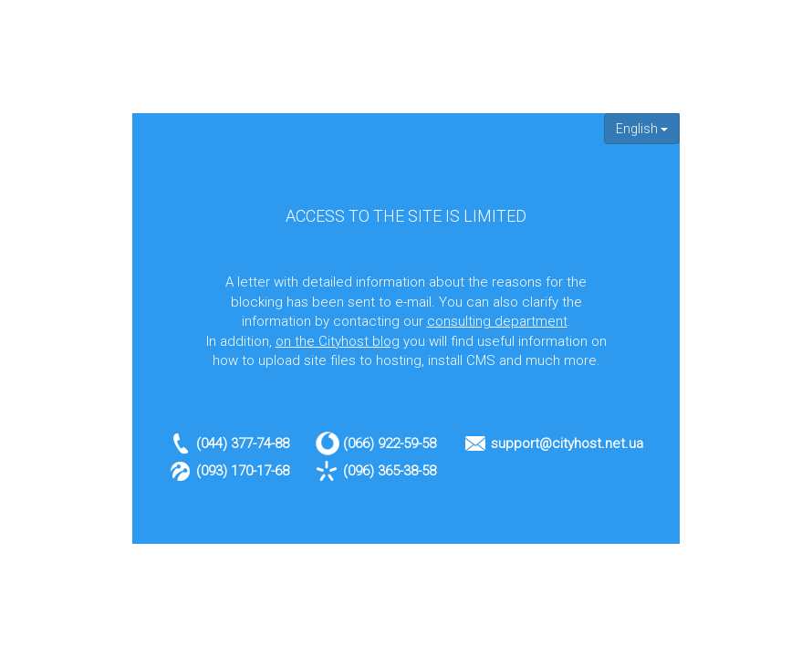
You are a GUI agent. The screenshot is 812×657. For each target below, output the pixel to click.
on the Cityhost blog (338, 341)
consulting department (497, 321)
